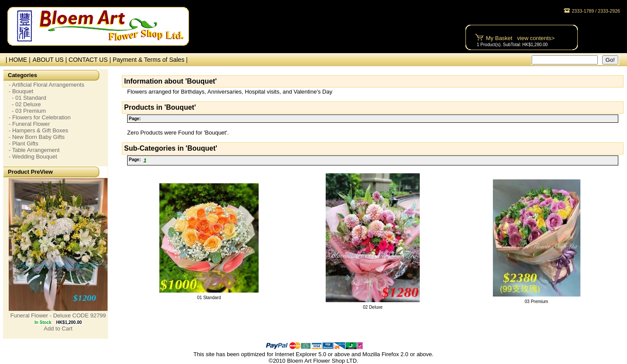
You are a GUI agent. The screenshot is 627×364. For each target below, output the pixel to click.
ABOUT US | (51, 60)
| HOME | (16, 60)
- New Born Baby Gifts (37, 137)
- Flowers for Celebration (40, 117)
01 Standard (209, 298)
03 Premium (536, 302)
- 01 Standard (27, 98)
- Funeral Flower (29, 124)
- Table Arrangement (34, 150)
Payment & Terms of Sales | (150, 60)
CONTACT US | (91, 60)
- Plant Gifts (24, 143)
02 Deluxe (372, 307)
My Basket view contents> (520, 38)
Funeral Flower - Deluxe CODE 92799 (58, 315)
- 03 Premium (27, 111)
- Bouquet (21, 91)
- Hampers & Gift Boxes (39, 130)
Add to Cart (58, 329)
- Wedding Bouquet (33, 157)
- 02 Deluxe (25, 104)
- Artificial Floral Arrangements (46, 85)
